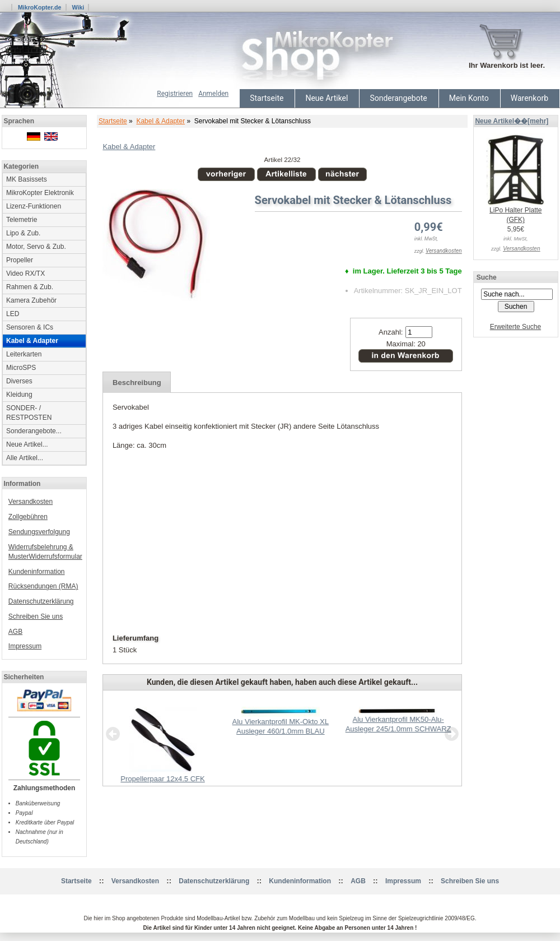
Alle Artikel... (25, 458)
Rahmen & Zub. (30, 287)
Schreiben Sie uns (36, 616)
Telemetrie (22, 220)
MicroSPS (21, 368)
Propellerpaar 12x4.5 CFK (162, 779)
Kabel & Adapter (160, 121)
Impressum (25, 646)
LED (13, 314)
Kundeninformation (37, 572)
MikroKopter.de (40, 7)
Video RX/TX (25, 274)
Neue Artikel (326, 98)
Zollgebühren (28, 517)
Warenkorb (529, 98)
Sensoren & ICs (30, 327)
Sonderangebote (398, 98)
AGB (15, 632)
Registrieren (175, 94)
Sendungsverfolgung (39, 532)
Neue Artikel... (27, 444)
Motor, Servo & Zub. (36, 247)
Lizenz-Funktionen (34, 206)
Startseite (267, 98)
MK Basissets (27, 179)
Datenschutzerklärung (41, 601)
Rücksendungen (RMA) (43, 586)
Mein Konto (469, 98)
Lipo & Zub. (23, 233)
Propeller (20, 260)
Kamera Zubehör (31, 300)
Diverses (19, 381)
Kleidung (19, 395)
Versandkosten (31, 502)
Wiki (78, 7)
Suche (487, 277)
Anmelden (213, 94)
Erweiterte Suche (515, 327)
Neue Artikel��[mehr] (512, 121)
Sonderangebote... (34, 431)
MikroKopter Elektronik (40, 193)
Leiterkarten (24, 354)
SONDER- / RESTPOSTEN (29, 413)
